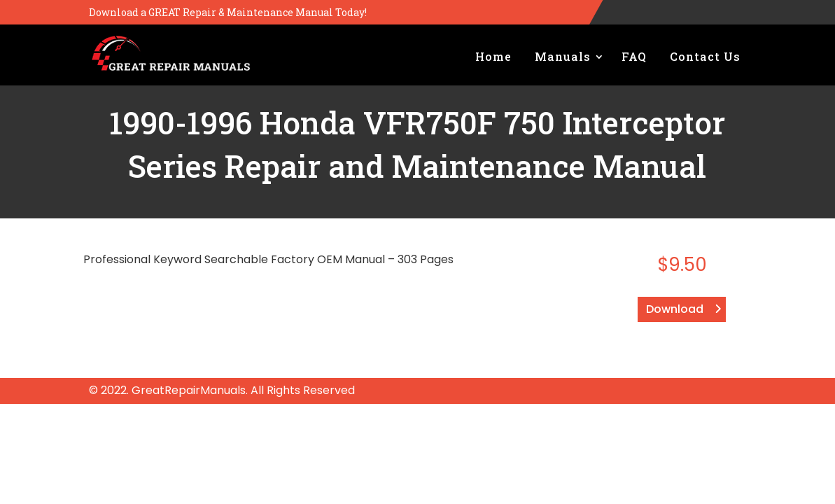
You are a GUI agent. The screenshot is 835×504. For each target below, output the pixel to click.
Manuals (563, 56)
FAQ (634, 56)
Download (675, 309)
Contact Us (705, 56)
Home (493, 56)
